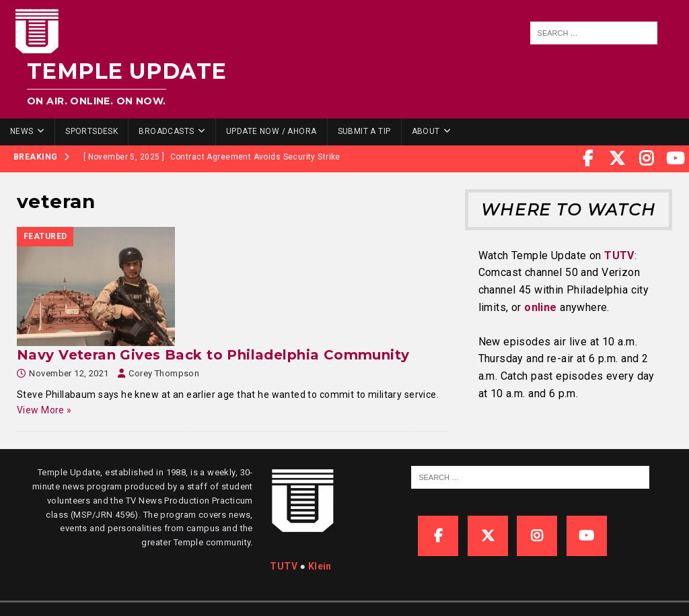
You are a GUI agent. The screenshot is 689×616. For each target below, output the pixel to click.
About (426, 131)
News (22, 131)
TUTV (619, 255)
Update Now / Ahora (271, 131)
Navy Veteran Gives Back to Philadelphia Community (213, 355)
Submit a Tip (364, 131)
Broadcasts (166, 131)
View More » (44, 410)
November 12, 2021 (69, 373)
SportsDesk (92, 131)
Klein (320, 566)
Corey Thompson (164, 373)
